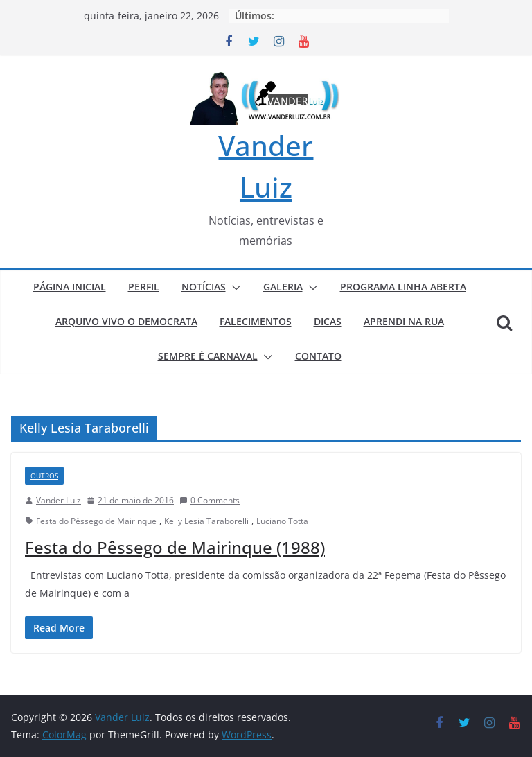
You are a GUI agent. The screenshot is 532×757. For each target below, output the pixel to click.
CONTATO (318, 356)
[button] (233, 288)
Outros (44, 476)
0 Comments (210, 500)
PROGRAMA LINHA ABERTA (403, 287)
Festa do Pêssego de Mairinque (96, 521)
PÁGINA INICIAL (70, 287)
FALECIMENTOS (256, 321)
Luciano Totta (282, 521)
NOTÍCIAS (204, 287)
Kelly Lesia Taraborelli (206, 521)
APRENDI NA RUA (404, 321)
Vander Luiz (59, 500)
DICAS (328, 321)
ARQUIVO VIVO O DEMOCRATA (126, 321)
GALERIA (283, 287)
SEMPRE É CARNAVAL (208, 356)
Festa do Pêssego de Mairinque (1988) (175, 547)
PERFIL (144, 287)
